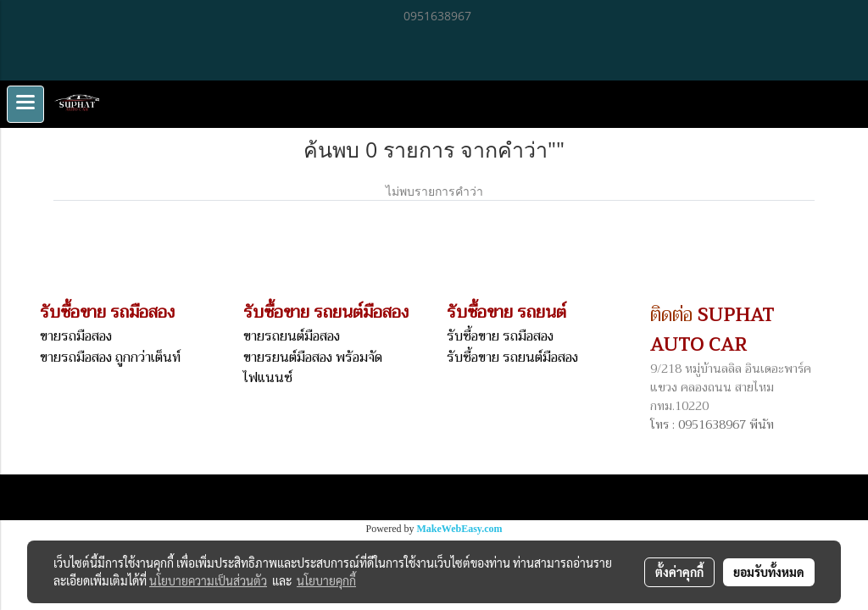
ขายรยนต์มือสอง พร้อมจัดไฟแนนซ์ (313, 368)
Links (203, 497)
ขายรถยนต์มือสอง (292, 336)
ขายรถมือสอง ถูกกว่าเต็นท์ (110, 358)
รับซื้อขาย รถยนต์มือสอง (512, 358)
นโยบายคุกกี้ (326, 580)
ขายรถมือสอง (76, 336)
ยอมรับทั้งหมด (769, 572)
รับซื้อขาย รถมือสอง (500, 336)
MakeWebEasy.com (460, 529)
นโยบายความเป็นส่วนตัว (208, 580)
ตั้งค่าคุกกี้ (679, 572)
